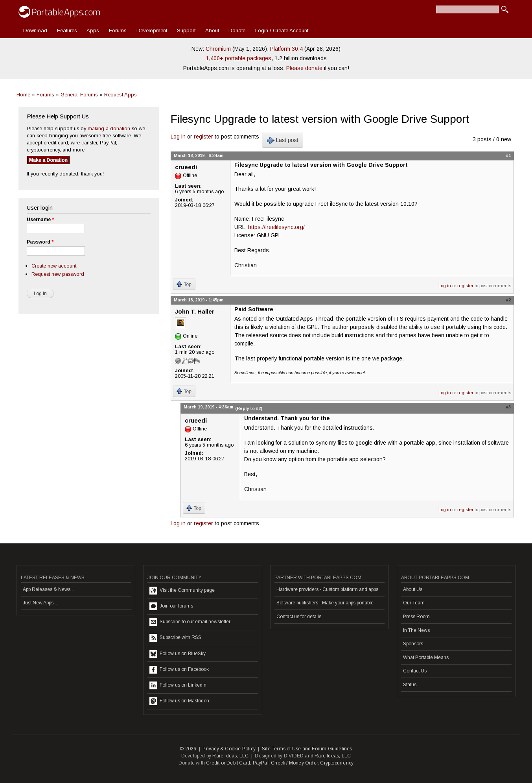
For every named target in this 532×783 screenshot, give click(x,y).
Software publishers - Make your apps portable (325, 603)
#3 (508, 407)
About (212, 30)
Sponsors (413, 644)
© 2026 (188, 749)
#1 (508, 155)
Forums (118, 30)
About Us (413, 589)
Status (410, 685)
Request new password (58, 274)
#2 (508, 300)
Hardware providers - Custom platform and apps (327, 589)
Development (152, 30)
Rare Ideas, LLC (230, 756)
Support (186, 30)
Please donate (304, 68)
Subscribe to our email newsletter (190, 622)
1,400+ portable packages (238, 58)
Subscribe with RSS (175, 638)
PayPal (261, 763)
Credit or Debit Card (228, 763)
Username (40, 220)
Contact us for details (299, 617)
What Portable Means (426, 657)
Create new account (54, 266)
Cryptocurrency (337, 763)
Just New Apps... (40, 603)
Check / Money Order (294, 763)
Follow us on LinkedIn (178, 685)
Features (67, 30)
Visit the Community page (182, 591)
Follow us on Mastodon (179, 701)
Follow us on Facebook (179, 670)
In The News (416, 630)
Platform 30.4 (286, 49)
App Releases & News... (48, 589)
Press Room (416, 617)
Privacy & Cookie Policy (229, 749)
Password (40, 242)
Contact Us (415, 671)
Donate (237, 30)
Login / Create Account (282, 30)
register (203, 137)
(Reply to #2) (249, 408)
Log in (178, 137)
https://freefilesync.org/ (276, 227)
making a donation (109, 128)
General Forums (79, 95)
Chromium (218, 49)
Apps (93, 30)
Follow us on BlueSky (178, 654)
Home (23, 95)
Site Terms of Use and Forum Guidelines (307, 749)
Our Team (414, 603)
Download (35, 30)
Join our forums (171, 606)
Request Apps (121, 95)
